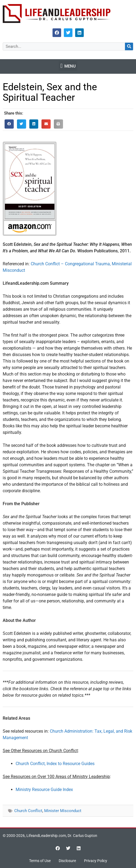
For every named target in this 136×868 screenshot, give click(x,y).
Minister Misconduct (63, 811)
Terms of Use (40, 861)
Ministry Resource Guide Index (44, 790)
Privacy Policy (96, 861)
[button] (68, 66)
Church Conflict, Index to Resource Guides (55, 764)
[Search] (129, 46)
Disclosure (67, 861)
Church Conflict (28, 811)
